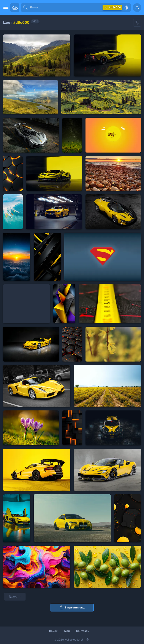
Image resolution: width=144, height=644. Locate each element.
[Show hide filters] (137, 23)
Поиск (53, 631)
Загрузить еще (72, 608)
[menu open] (5, 8)
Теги (67, 631)
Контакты (83, 631)
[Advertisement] (26, 304)
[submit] (25, 8)
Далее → (15, 596)
